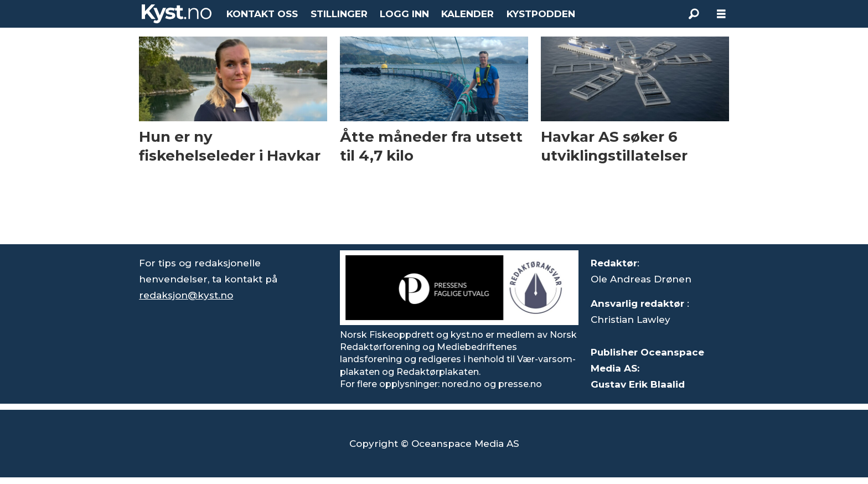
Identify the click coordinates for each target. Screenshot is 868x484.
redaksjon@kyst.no (186, 295)
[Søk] (694, 14)
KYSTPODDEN (541, 14)
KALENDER (467, 14)
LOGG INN (404, 14)
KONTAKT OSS (262, 14)
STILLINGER (339, 14)
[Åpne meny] (721, 14)
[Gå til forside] (177, 14)
